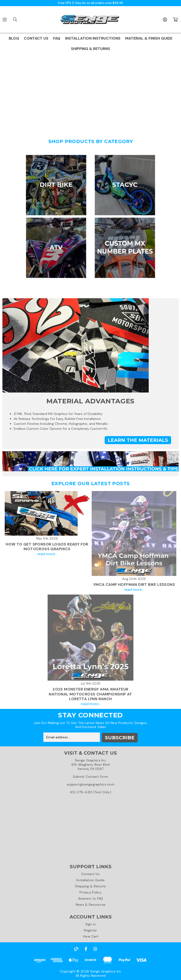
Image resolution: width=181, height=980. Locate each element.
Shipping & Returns (90, 886)
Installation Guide (90, 880)
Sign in (91, 924)
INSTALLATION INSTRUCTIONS (93, 38)
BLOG (14, 38)
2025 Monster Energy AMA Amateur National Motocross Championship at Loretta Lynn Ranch (90, 694)
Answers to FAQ (91, 898)
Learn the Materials (138, 440)
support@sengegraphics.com (90, 784)
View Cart (91, 936)
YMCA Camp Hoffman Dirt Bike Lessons (134, 585)
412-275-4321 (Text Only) (90, 792)
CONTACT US (36, 38)
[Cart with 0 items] (175, 20)
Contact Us (90, 873)
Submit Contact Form (90, 776)
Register (90, 930)
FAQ (57, 38)
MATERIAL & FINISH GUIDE (149, 38)
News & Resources (90, 904)
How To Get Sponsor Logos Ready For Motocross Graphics (47, 547)
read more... (47, 554)
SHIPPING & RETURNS (90, 49)
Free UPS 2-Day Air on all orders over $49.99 (90, 3)
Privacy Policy (90, 892)
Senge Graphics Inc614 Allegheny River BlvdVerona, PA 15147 (91, 764)
